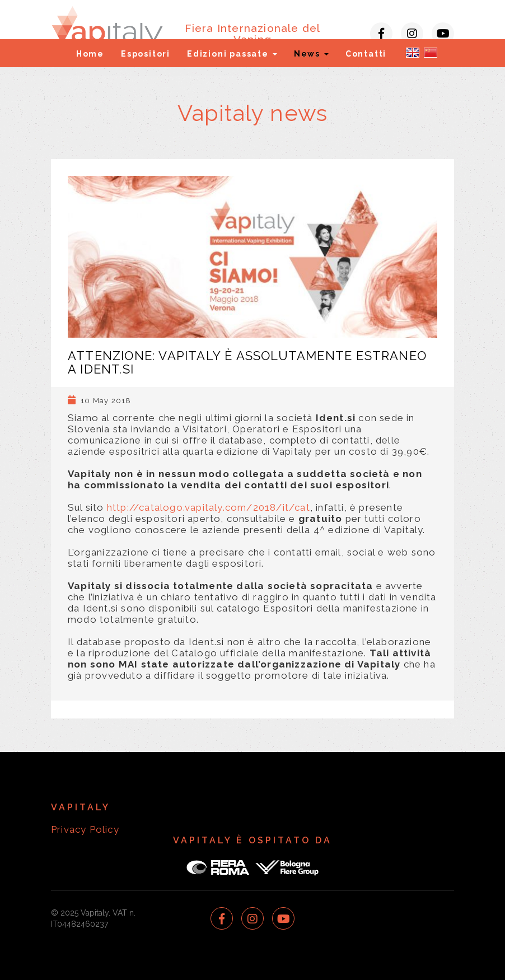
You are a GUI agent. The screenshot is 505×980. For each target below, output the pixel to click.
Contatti (366, 54)
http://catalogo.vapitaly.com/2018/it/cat (209, 507)
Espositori (146, 54)
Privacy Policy (85, 829)
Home (90, 54)
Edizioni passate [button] (232, 54)
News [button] (311, 54)
